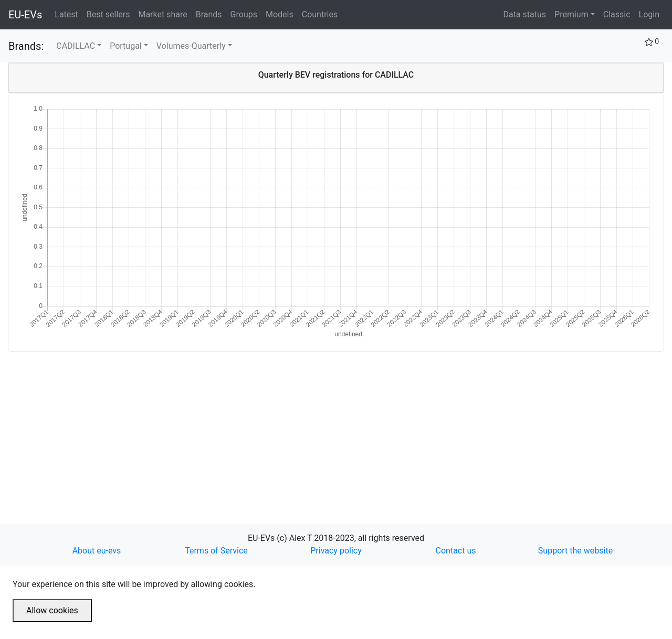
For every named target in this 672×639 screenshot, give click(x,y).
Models (282, 14)
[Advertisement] (323, 425)
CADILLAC (76, 46)
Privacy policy (336, 551)
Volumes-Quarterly (191, 46)
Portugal (126, 46)
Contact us (456, 551)
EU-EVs (25, 15)
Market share (165, 14)
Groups (246, 14)
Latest (69, 14)
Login (649, 14)
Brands (211, 14)
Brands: (26, 46)
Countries (320, 14)
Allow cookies (52, 610)
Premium (571, 14)
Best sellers (111, 14)
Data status (524, 14)
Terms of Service (216, 551)
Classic (617, 14)
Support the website (575, 551)
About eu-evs (97, 551)
